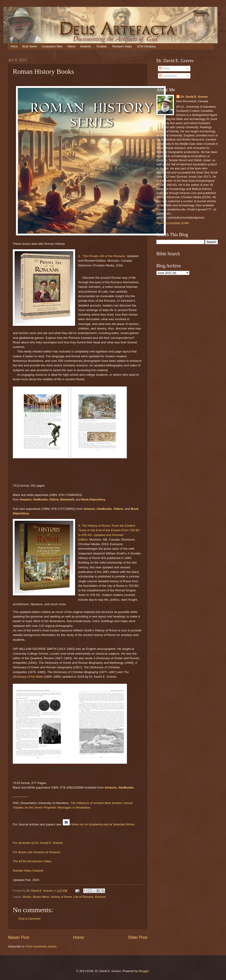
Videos (71, 46)
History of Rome (61, 897)
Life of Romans (83, 897)
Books (27, 897)
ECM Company (146, 46)
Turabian (102, 46)
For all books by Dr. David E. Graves (38, 843)
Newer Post (19, 937)
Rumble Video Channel (28, 871)
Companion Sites (52, 46)
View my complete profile (173, 223)
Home (14, 46)
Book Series (30, 46)
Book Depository (93, 499)
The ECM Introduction (28, 861)
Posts (164, 68)
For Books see (23, 852)
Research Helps (122, 46)
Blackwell (67, 499)
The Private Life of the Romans (104, 256)
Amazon (25, 499)
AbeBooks (40, 499)
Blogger (144, 971)
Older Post (138, 937)
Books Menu (41, 897)
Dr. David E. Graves (194, 97)
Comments (168, 76)
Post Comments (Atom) (41, 946)
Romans (100, 897)
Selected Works (124, 824)
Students (85, 46)
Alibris (54, 499)
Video (47, 861)
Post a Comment (29, 919)
